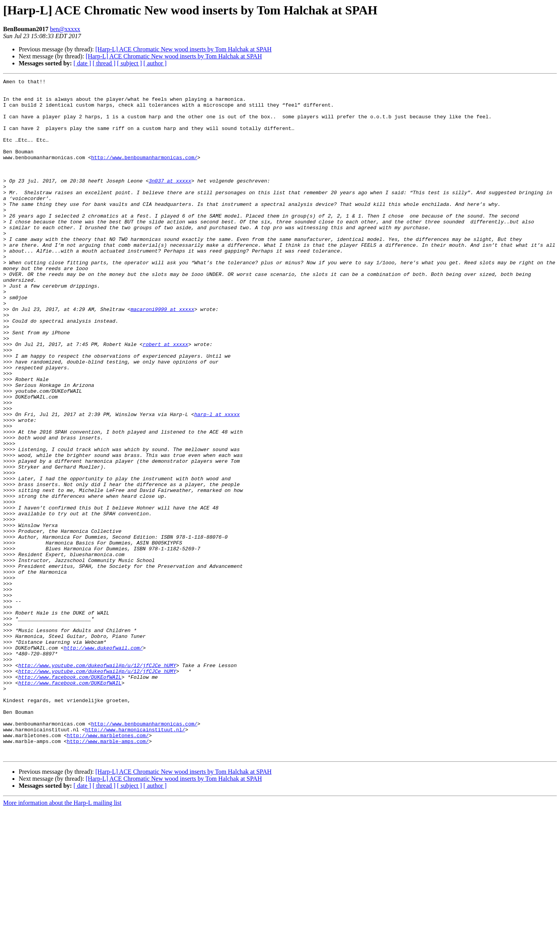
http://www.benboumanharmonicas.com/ (144, 174)
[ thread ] (104, 63)
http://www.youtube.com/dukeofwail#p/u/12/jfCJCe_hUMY (97, 783)
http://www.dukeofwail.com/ (103, 762)
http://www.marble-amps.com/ (108, 874)
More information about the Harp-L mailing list (62, 938)
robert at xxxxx (165, 398)
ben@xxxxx (65, 29)
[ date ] (82, 63)
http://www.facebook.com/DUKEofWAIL (70, 797)
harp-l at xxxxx (217, 482)
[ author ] (155, 63)
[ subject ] (129, 63)
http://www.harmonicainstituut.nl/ (135, 860)
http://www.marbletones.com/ (108, 867)
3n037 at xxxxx (170, 202)
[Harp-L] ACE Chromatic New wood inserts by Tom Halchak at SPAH (183, 49)
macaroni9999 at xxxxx (163, 356)
